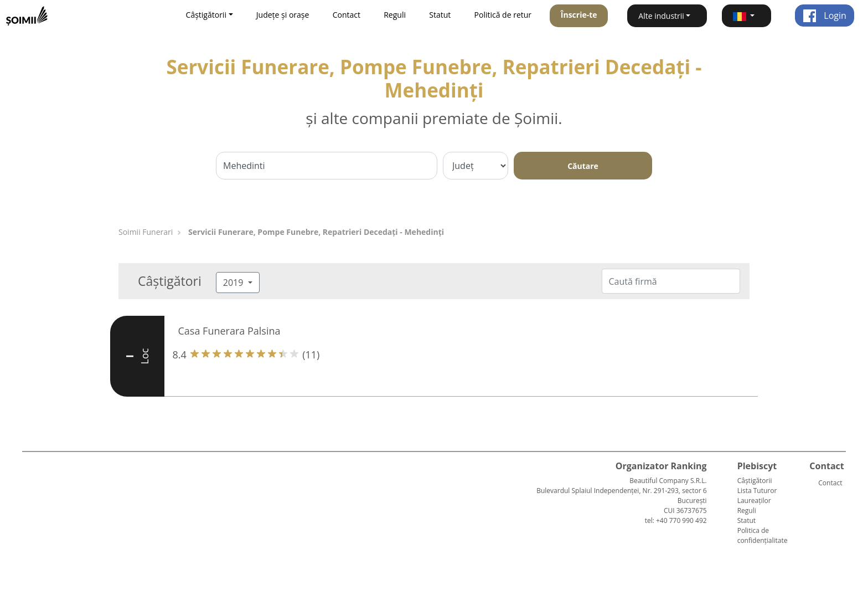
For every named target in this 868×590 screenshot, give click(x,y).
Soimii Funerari (146, 232)
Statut (440, 15)
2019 (234, 283)
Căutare (583, 166)
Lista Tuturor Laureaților (757, 496)
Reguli (395, 15)
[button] (746, 16)
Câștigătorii (755, 481)
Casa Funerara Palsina (229, 331)
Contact (347, 15)
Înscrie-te (579, 15)
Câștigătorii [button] (206, 15)
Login (825, 16)
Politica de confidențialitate (763, 535)
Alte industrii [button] (661, 16)
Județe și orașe (283, 15)
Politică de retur (503, 15)
